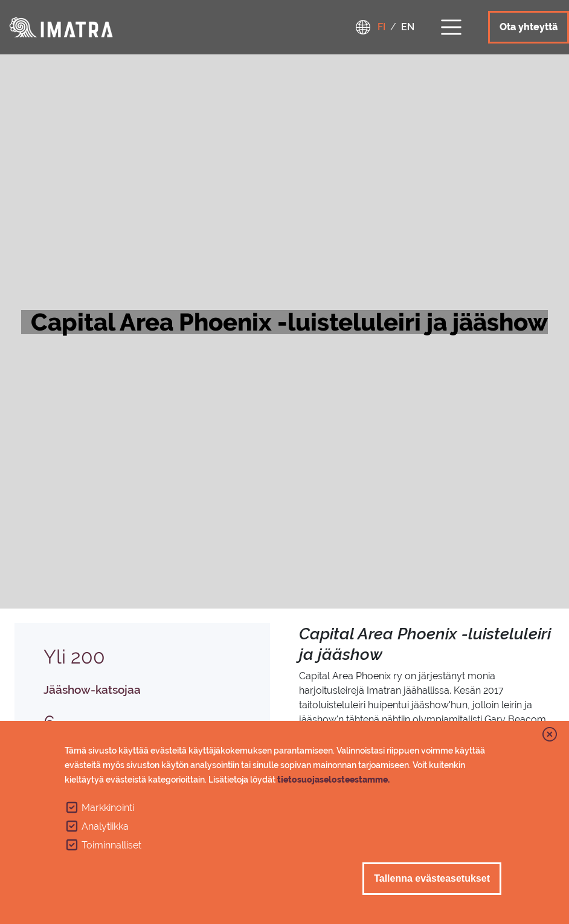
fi (381, 27)
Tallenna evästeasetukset (432, 878)
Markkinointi (108, 808)
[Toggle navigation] (451, 26)
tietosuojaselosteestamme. (333, 780)
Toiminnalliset (111, 845)
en (408, 27)
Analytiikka (105, 826)
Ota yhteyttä (529, 27)
